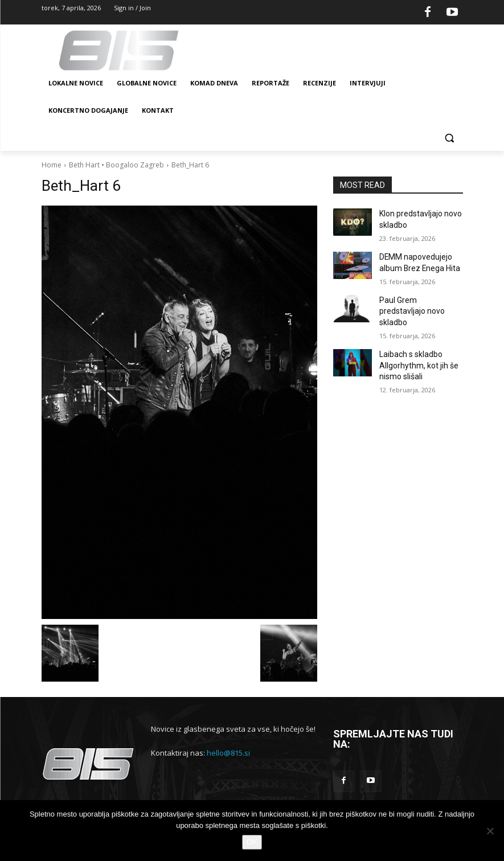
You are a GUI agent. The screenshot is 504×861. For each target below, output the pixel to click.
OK (252, 842)
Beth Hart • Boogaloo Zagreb (116, 165)
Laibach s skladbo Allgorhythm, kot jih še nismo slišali (414, 343)
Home (52, 165)
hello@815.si (228, 753)
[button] (450, 138)
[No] (490, 831)
